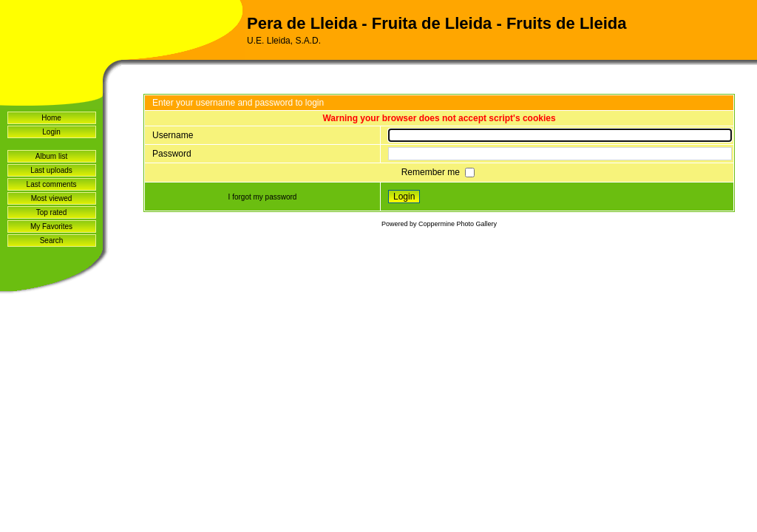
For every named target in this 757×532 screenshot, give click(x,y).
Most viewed (52, 198)
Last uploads (51, 170)
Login (51, 132)
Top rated (52, 212)
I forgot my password (263, 197)
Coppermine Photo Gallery (458, 224)
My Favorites (51, 226)
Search (52, 241)
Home (51, 118)
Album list (51, 156)
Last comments (52, 184)
